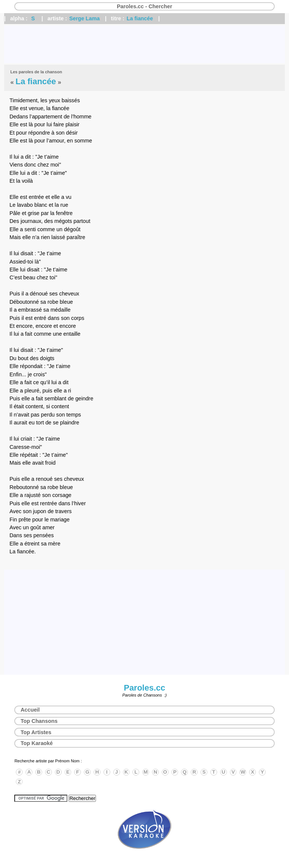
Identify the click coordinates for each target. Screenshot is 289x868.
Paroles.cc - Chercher (144, 6)
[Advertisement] (144, 44)
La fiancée (140, 18)
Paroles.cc (144, 688)
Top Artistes (36, 732)
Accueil (30, 710)
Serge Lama (84, 18)
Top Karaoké (37, 743)
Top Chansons (39, 721)
